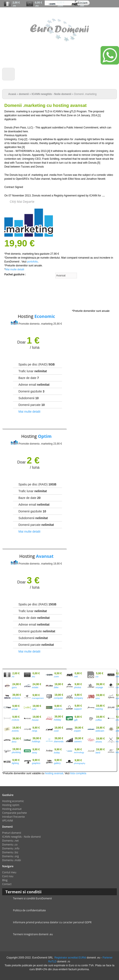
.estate (35, 687)
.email (14, 709)
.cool (56, 731)
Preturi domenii (12, 833)
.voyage (99, 687)
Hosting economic (13, 801)
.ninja (34, 731)
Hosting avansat (12, 809)
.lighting (15, 763)
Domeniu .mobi (12, 860)
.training (99, 709)
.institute (15, 720)
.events (15, 731)
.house (35, 720)
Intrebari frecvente (13, 817)
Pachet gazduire (15, 274)
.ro (14, 6)
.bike (56, 687)
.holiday (57, 720)
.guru (14, 687)
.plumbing (16, 752)
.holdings (36, 742)
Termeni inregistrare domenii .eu (33, 934)
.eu (37, 6)
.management (37, 698)
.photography (79, 763)
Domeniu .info (11, 848)
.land (98, 752)
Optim (45, 436)
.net (82, 6)
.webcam (100, 731)
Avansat (45, 556)
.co (97, 676)
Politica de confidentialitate (29, 910)
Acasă (12, 94)
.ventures (16, 698)
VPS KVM (7, 821)
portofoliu (32, 262)
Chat (71, 13)
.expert (77, 731)
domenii (24, 94)
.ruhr (34, 709)
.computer (58, 698)
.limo (14, 742)
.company (78, 698)
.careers (77, 742)
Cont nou (96, 13)
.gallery (57, 763)
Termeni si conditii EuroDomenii (32, 898)
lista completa (78, 773)
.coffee (98, 720)
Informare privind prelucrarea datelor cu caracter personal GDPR (52, 922)
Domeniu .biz (10, 852)
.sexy (34, 752)
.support (77, 709)
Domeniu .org (10, 856)
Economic (45, 316)
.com (60, 6)
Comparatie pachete (15, 813)
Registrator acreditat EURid (70, 958)
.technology (79, 752)
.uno (97, 698)
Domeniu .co (10, 845)
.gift (75, 720)
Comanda (83, 13)
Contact (7, 884)
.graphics (36, 763)
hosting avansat (54, 773)
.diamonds (58, 742)
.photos (77, 687)
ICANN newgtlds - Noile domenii (51, 94)
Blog (5, 880)
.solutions (58, 709)
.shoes (98, 742)
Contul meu (111, 13)
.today (57, 752)
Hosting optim (11, 805)
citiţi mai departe (22, 202)
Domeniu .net (10, 841)
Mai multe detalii (15, 269)
